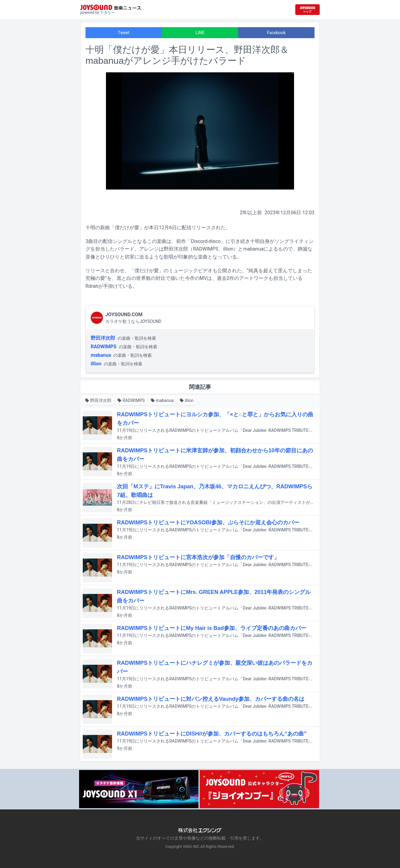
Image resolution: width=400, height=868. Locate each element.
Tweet (124, 33)
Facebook (276, 33)
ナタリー (107, 13)
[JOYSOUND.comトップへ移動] (307, 10)
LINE (200, 33)
